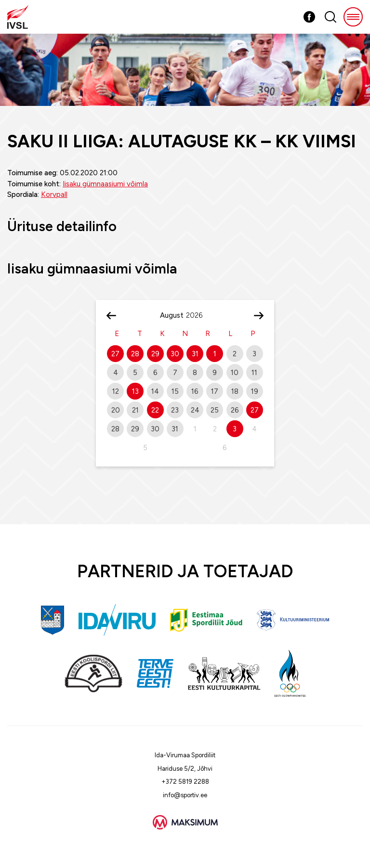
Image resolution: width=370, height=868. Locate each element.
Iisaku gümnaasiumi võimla (105, 184)
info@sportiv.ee (185, 795)
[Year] (198, 315)
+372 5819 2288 (185, 782)
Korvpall (54, 194)
